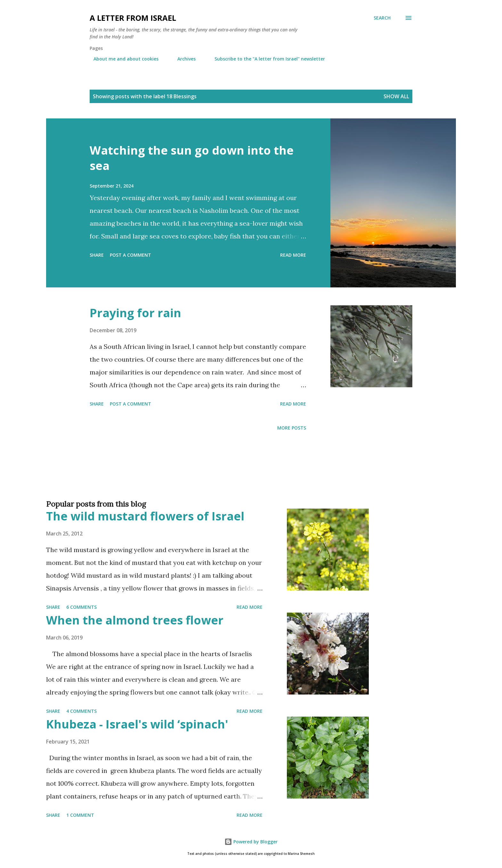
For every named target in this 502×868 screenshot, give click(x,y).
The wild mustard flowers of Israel (145, 516)
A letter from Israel (133, 18)
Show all (396, 96)
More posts (292, 428)
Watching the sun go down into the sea (192, 158)
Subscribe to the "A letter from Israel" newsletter (266, 59)
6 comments (81, 607)
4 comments (81, 711)
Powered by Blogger (251, 842)
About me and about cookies (122, 59)
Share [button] (97, 255)
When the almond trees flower (135, 620)
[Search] (382, 18)
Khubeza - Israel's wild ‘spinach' (137, 724)
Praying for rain (135, 313)
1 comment (80, 815)
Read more (293, 255)
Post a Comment (130, 255)
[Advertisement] (238, 476)
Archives (183, 59)
